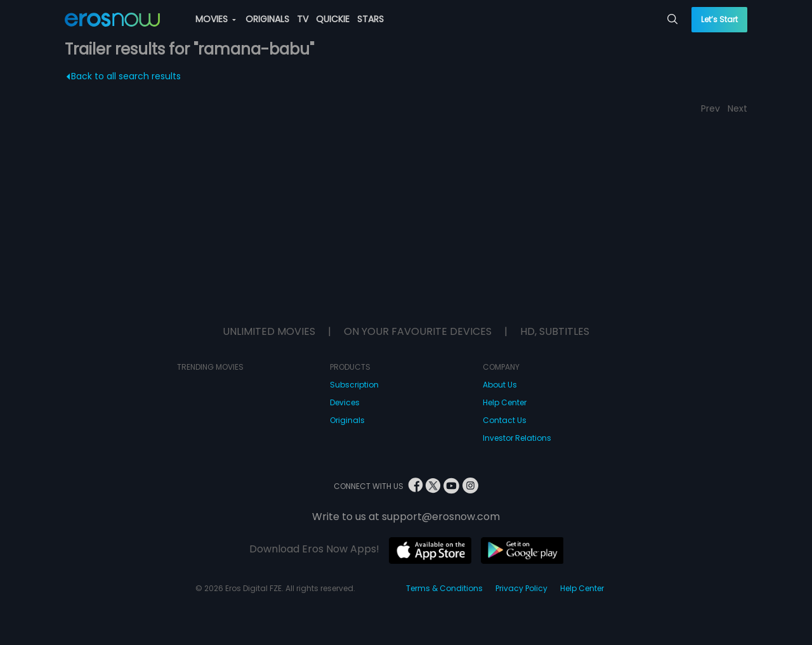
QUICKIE (333, 19)
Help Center (505, 402)
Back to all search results (124, 76)
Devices (345, 402)
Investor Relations (517, 438)
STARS (370, 19)
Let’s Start (719, 19)
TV (303, 19)
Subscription (354, 385)
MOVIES (216, 19)
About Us (500, 385)
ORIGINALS (267, 19)
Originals (347, 420)
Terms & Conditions (444, 588)
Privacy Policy (521, 588)
